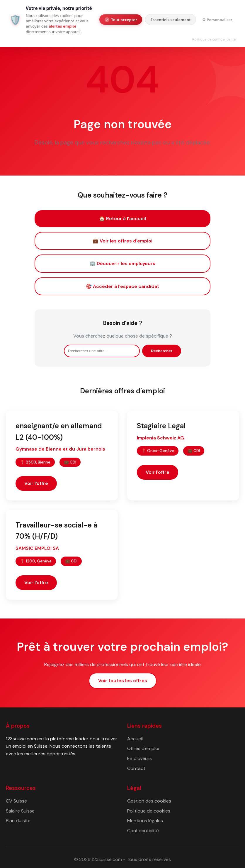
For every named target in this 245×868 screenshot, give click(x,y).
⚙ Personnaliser (217, 20)
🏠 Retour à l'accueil (122, 219)
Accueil (135, 739)
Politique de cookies (149, 811)
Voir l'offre (36, 483)
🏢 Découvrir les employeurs (122, 263)
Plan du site (18, 821)
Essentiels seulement (171, 20)
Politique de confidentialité (214, 39)
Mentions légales (145, 821)
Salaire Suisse (20, 811)
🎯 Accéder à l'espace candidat (122, 286)
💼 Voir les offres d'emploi (122, 241)
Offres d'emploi (143, 748)
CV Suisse (16, 801)
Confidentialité (143, 831)
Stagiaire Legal (161, 426)
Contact (136, 768)
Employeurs (139, 758)
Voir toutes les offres (123, 681)
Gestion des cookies (149, 801)
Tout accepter (121, 20)
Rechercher (162, 351)
